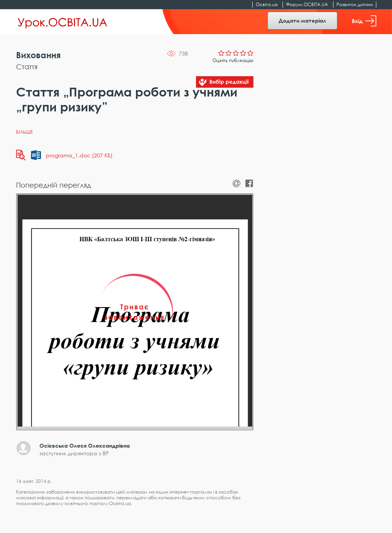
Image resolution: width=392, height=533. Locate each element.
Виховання (38, 55)
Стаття (27, 67)
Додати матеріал (302, 20)
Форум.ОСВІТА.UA (307, 4)
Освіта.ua (267, 4)
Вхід (364, 21)
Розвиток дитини (355, 4)
